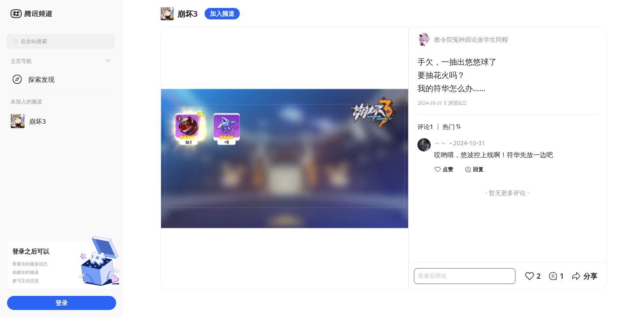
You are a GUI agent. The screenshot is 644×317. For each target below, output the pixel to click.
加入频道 (222, 13)
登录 (62, 303)
